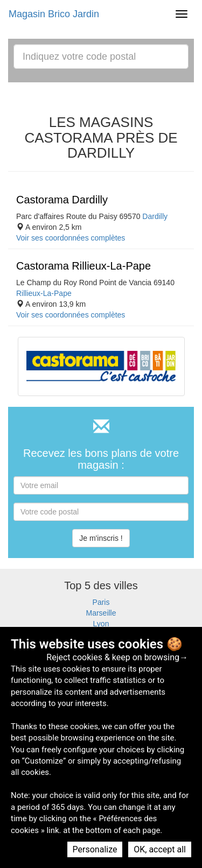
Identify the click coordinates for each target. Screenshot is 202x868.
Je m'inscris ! (101, 538)
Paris (101, 602)
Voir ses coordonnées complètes (71, 238)
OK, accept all (160, 849)
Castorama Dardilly (62, 200)
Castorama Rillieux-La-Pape (83, 266)
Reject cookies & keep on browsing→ (117, 657)
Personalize (95, 849)
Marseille (101, 613)
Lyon (101, 624)
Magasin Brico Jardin (54, 14)
